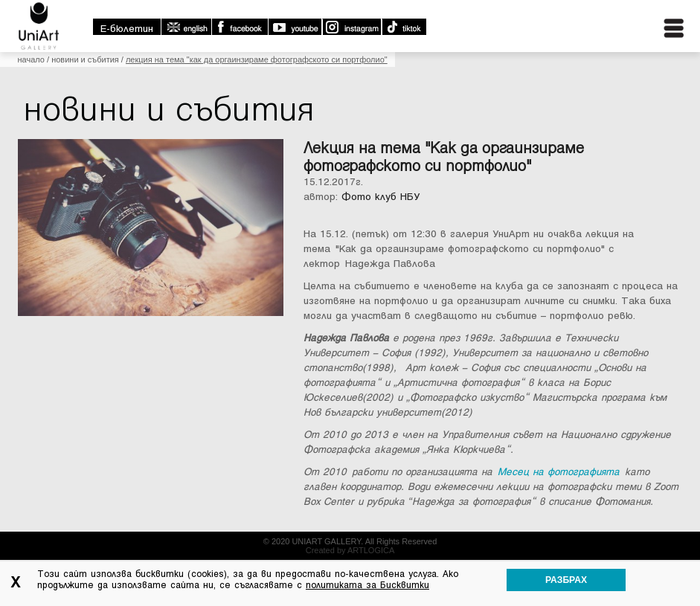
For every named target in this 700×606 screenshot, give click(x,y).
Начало (31, 59)
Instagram (351, 27)
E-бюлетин (127, 29)
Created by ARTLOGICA (350, 550)
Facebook (240, 27)
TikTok (404, 27)
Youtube (295, 27)
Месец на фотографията (559, 472)
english (186, 27)
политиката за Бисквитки (367, 585)
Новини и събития (85, 59)
